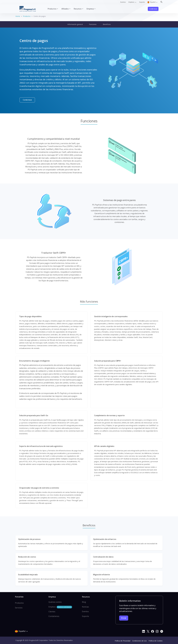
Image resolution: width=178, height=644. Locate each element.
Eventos (123, 2)
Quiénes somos (55, 602)
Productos (27, 16)
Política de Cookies (156, 641)
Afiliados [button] (65, 9)
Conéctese (153, 9)
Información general (75, 24)
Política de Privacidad (123, 641)
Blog (84, 602)
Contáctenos (54, 616)
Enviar (124, 618)
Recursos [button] (78, 9)
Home (18, 16)
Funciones (93, 24)
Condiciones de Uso (139, 641)
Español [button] (152, 2)
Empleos (60, 607)
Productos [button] (52, 9)
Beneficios (107, 24)
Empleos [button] (132, 2)
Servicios (19, 608)
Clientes (52, 612)
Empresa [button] (90, 9)
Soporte (142, 2)
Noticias (85, 607)
